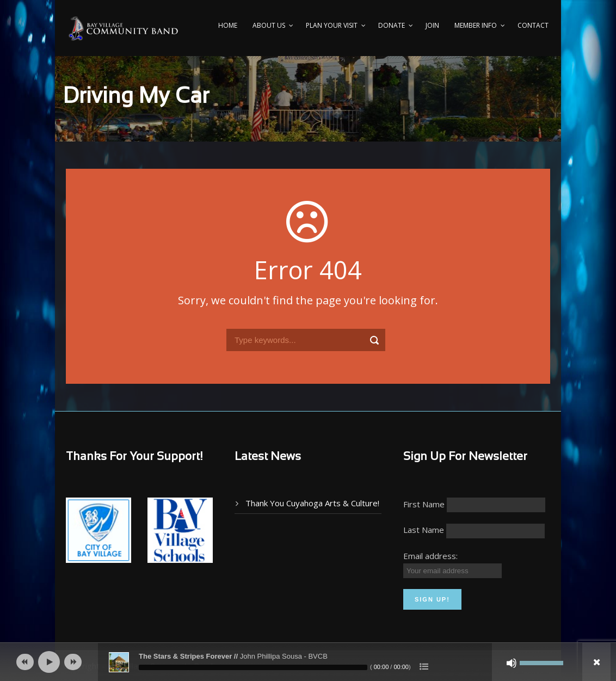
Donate (392, 25)
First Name (424, 504)
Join (432, 25)
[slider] (253, 667)
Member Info (476, 25)
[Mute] (512, 663)
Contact (533, 25)
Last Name (424, 530)
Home (228, 25)
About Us (269, 25)
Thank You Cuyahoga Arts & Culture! (312, 503)
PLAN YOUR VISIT (332, 25)
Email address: (430, 556)
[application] (308, 662)
